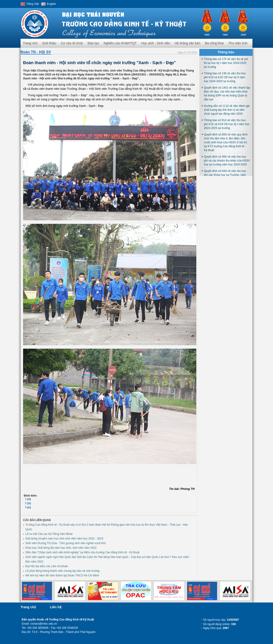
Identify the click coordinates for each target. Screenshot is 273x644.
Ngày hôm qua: (216, 628)
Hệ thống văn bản (187, 43)
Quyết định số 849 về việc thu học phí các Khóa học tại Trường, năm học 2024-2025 (225, 175)
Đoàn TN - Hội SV (36, 52)
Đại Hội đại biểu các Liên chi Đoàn (47, 566)
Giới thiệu (49, 43)
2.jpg (28, 503)
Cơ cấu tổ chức (72, 43)
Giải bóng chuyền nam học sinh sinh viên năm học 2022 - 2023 (64, 539)
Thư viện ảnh (238, 43)
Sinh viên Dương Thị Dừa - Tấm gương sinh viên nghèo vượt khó (65, 543)
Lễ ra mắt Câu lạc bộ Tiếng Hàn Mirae (49, 534)
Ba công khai (214, 43)
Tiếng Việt (33, 4)
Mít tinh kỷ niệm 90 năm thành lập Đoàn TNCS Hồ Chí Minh (62, 575)
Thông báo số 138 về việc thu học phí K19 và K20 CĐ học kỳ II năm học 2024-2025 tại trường (225, 77)
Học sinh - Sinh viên (156, 43)
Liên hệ (56, 607)
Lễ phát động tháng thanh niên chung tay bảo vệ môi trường (62, 571)
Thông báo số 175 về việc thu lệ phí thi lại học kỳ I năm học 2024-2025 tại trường (226, 63)
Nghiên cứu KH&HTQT (120, 43)
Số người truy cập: (221, 620)
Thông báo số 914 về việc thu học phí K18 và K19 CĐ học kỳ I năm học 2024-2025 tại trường (227, 124)
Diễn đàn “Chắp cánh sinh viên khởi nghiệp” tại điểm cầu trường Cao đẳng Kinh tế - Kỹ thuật (82, 552)
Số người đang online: (219, 624)
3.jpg (28, 507)
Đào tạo (93, 43)
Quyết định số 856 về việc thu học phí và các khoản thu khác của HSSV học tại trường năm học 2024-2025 (227, 161)
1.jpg (28, 499)
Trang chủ (30, 43)
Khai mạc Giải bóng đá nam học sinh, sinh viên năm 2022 (61, 548)
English (51, 4)
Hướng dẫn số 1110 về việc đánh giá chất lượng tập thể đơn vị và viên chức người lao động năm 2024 (227, 110)
